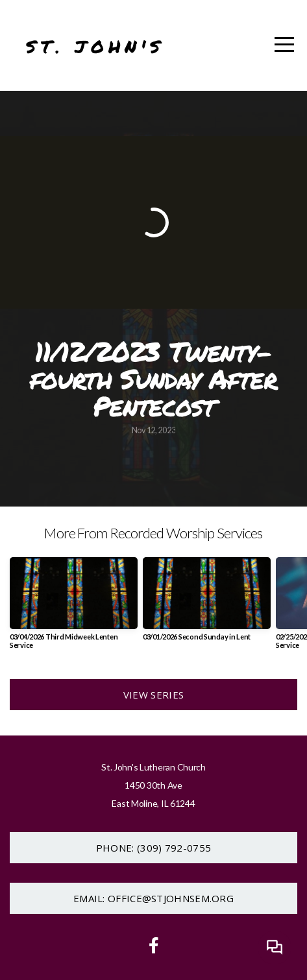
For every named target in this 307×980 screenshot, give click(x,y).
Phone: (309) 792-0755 (153, 848)
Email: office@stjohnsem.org (153, 898)
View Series (153, 695)
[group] (74, 608)
